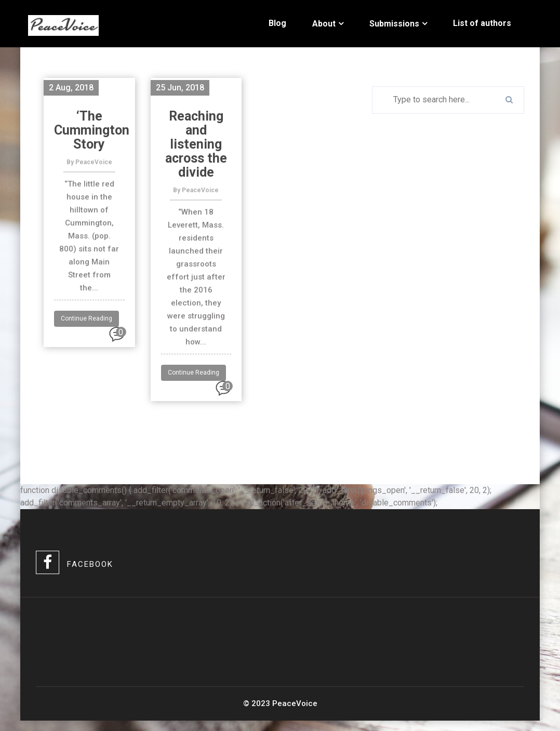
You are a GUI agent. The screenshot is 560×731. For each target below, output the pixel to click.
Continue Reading (86, 318)
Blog (277, 23)
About (324, 24)
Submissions (394, 24)
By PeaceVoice (89, 162)
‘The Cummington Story (92, 130)
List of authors (482, 23)
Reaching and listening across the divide (196, 144)
